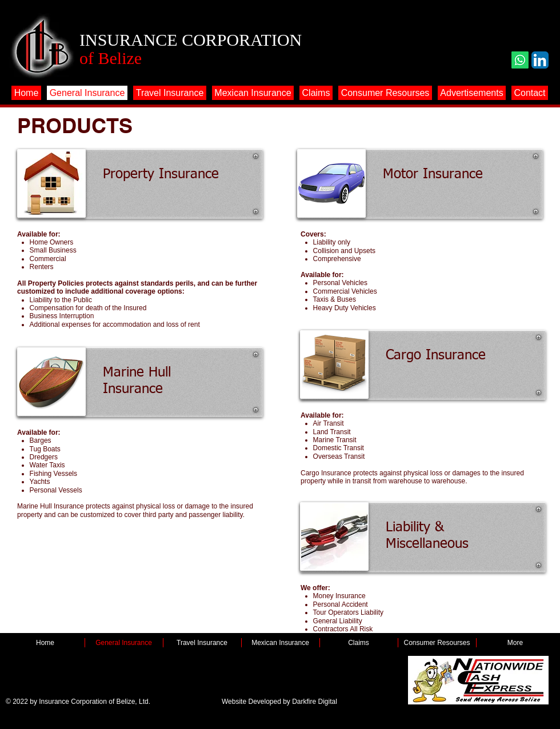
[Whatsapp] (520, 60)
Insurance (133, 389)
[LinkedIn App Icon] (540, 60)
